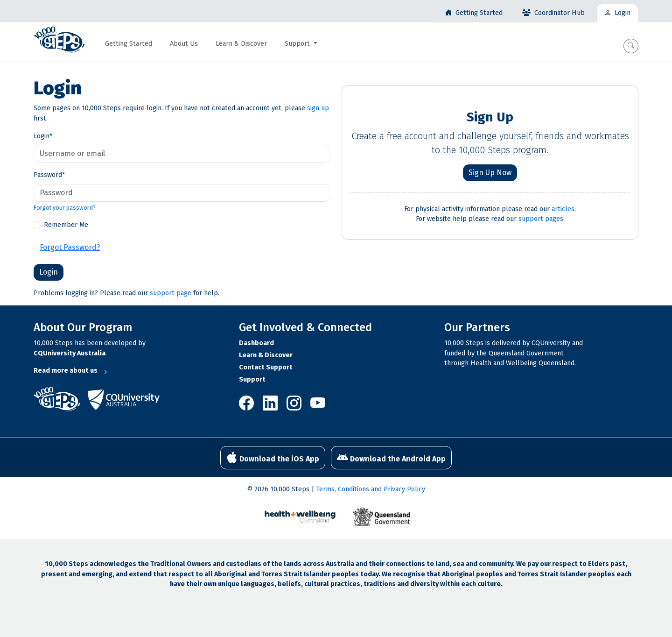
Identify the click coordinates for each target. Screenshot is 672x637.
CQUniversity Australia (70, 353)
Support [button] (298, 44)
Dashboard (256, 343)
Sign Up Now (490, 173)
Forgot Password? (70, 247)
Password (49, 175)
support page (171, 293)
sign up (318, 108)
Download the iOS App (273, 458)
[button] (631, 46)
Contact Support (266, 367)
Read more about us (70, 371)
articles (563, 209)
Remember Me (66, 225)
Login (43, 136)
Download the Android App (391, 458)
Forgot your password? (65, 208)
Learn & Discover (266, 355)
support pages (541, 219)
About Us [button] (184, 44)
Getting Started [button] (129, 44)
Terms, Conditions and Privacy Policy (371, 489)
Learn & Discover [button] (241, 44)
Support (252, 379)
